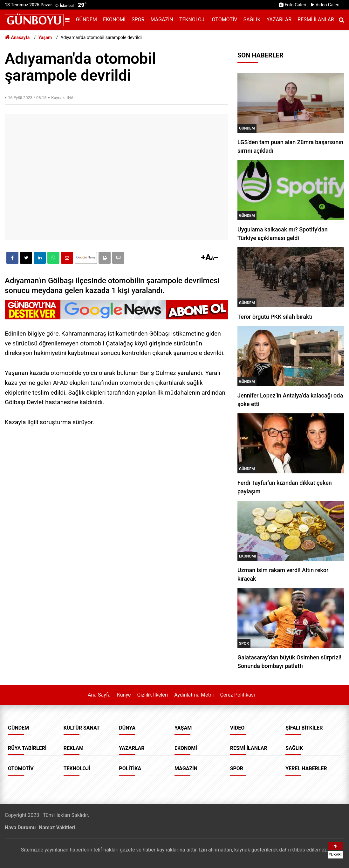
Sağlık (252, 20)
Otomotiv (225, 20)
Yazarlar (279, 20)
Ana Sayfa (99, 695)
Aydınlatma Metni (194, 695)
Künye (124, 695)
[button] (105, 258)
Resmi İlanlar (316, 20)
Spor (138, 20)
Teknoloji (192, 20)
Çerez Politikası (237, 695)
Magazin (162, 20)
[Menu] (69, 20)
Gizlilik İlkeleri (152, 695)
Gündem (86, 20)
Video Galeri (325, 5)
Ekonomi (114, 20)
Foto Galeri (292, 5)
